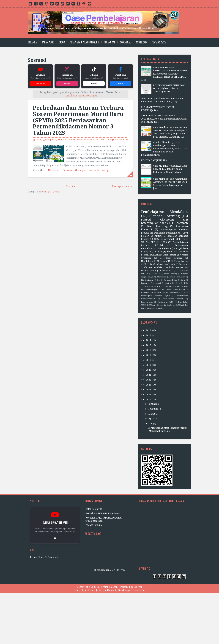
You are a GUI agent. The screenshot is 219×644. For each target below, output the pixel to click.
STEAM (152, 305)
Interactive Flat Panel (171, 283)
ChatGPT (150, 242)
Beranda (32, 42)
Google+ (81, 170)
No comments (122, 140)
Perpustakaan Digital (151, 270)
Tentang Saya (159, 42)
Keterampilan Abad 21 (156, 223)
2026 (148, 399)
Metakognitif (153, 289)
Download (141, 42)
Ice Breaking (180, 280)
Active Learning (171, 274)
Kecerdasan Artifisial (171, 258)
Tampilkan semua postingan (81, 96)
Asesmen (182, 223)
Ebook (62, 42)
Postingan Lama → (122, 186)
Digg (106, 170)
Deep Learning (157, 226)
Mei (151, 424)
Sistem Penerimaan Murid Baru (83, 140)
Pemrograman (147, 302)
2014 (148, 340)
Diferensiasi (162, 277)
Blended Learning (164, 216)
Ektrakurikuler (147, 280)
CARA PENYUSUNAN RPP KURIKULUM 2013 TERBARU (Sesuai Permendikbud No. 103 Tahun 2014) (164, 119)
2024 (148, 390)
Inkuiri (158, 236)
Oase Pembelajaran (107, 587)
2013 (148, 335)
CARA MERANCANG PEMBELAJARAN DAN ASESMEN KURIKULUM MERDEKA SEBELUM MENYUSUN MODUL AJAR (164, 74)
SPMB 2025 (104, 140)
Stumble (94, 170)
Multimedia (167, 289)
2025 (148, 395)
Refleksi (169, 270)
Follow (67, 83)
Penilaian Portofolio (166, 233)
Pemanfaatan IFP (177, 293)
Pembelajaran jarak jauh (162, 264)
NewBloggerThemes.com (132, 590)
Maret (152, 414)
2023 (148, 385)
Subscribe (40, 83)
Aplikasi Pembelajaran (165, 255)
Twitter (68, 170)
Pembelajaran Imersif (173, 299)
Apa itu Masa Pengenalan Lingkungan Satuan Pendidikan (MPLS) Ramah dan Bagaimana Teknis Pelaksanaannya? (164, 149)
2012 (148, 330)
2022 (148, 380)
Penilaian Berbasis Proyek (169, 267)
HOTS (164, 242)
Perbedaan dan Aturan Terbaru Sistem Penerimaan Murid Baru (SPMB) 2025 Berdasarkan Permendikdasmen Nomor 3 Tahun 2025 (78, 120)
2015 (148, 345)
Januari (153, 404)
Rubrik (158, 252)
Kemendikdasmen (152, 286)
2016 (148, 350)
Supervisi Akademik (167, 305)
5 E (152, 274)
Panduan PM (160, 293)
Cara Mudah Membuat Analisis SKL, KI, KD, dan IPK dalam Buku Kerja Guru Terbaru (170, 169)
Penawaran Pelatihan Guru (84, 42)
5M (159, 274)
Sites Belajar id (94, 509)
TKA (180, 305)
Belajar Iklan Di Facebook (44, 557)
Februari (153, 409)
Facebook (54, 170)
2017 (148, 355)
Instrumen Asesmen (150, 283)
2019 (148, 365)
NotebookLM (164, 261)
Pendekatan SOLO (166, 302)
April (151, 419)
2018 (148, 360)
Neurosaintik (180, 289)
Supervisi (172, 252)
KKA (186, 283)
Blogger (120, 570)
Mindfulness (147, 261)
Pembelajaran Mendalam (164, 212)
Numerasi (145, 293)
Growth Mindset (164, 280)
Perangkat (109, 42)
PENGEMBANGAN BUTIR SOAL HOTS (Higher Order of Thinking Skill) (169, 88)
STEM (157, 239)
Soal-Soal (125, 42)
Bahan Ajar (48, 42)
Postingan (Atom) (51, 192)
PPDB (64, 140)
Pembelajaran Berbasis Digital (155, 296)
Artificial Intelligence (176, 239)
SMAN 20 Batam (95, 525)
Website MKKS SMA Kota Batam (103, 513)
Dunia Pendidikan (177, 277)
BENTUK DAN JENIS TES (154, 160)
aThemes (90, 590)
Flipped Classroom (157, 220)
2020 (148, 370)
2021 (148, 375)
